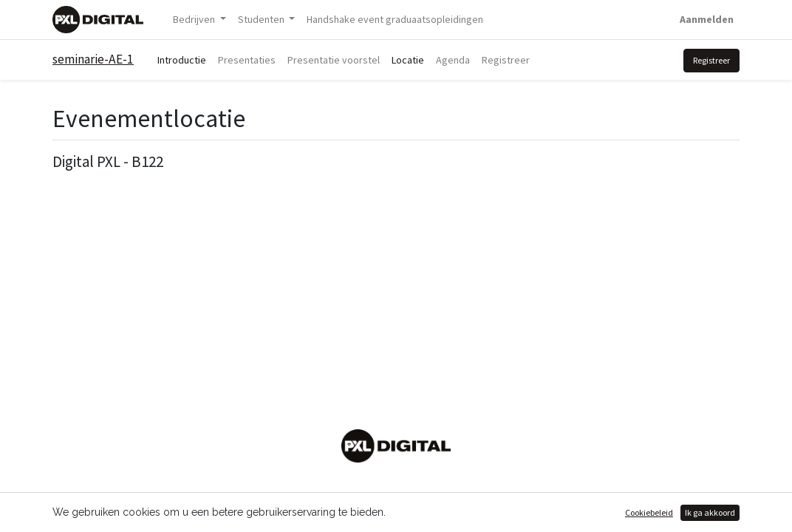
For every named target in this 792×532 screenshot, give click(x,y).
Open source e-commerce (675, 512)
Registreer (711, 60)
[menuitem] (395, 20)
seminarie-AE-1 (93, 59)
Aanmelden (707, 19)
